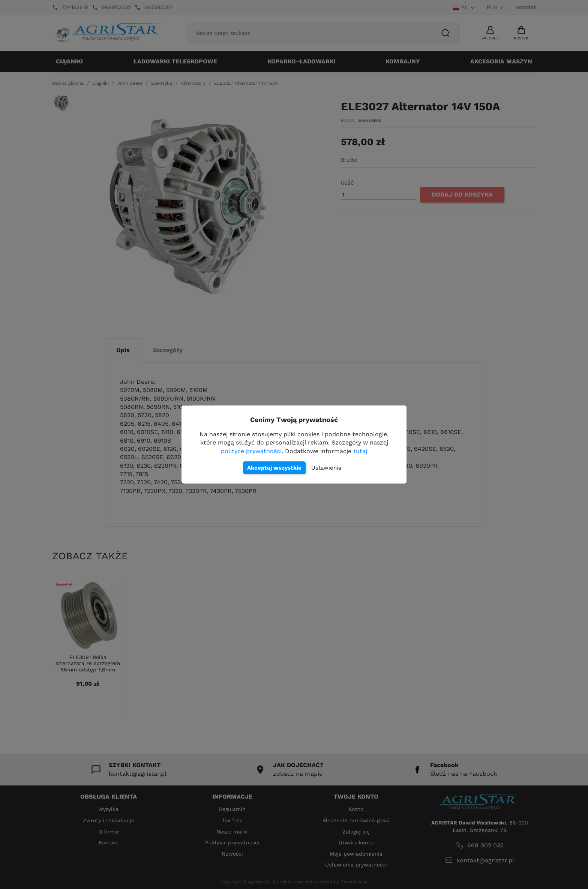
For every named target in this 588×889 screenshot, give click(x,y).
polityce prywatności (251, 451)
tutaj (360, 451)
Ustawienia (326, 468)
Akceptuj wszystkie (274, 468)
